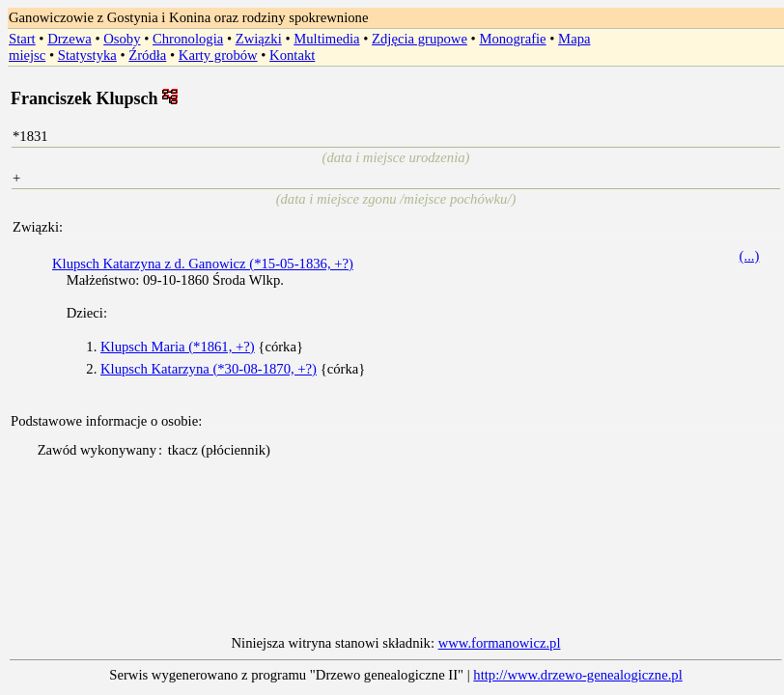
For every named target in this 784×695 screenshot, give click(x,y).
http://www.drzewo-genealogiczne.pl (577, 675)
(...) (750, 256)
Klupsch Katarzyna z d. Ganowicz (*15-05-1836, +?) (203, 264)
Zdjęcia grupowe (420, 39)
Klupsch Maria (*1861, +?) (178, 347)
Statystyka (87, 55)
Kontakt (292, 55)
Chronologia (188, 39)
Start (22, 39)
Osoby (122, 39)
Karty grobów (218, 55)
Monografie (512, 39)
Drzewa (70, 39)
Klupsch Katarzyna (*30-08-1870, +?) (209, 369)
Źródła (147, 55)
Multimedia (326, 39)
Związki (259, 39)
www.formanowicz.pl (500, 643)
